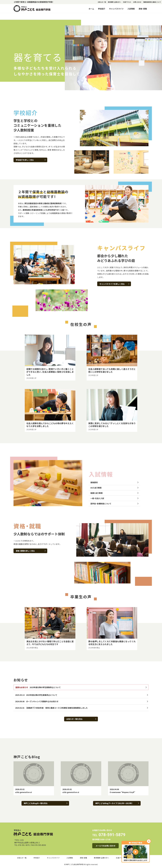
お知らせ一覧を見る (81, 719)
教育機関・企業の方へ (114, 2)
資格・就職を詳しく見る (31, 551)
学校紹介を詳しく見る (31, 160)
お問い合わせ (137, 2)
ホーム (91, 9)
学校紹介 (102, 9)
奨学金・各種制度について (114, 504)
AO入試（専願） (114, 488)
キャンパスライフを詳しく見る (114, 284)
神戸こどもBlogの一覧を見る (46, 803)
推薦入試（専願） (114, 493)
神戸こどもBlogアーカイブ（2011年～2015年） (117, 803)
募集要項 (114, 482)
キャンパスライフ (116, 9)
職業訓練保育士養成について (152, 2)
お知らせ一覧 (102, 2)
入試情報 (131, 9)
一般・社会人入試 (114, 498)
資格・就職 (143, 9)
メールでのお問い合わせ (106, 846)
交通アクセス (127, 2)
